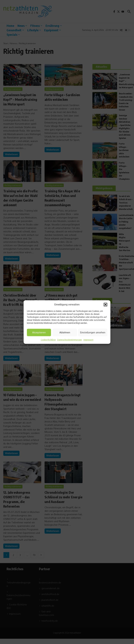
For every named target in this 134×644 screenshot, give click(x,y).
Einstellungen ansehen (93, 332)
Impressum (88, 340)
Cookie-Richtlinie (48, 340)
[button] (105, 305)
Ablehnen (65, 332)
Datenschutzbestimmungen (70, 340)
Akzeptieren (39, 332)
